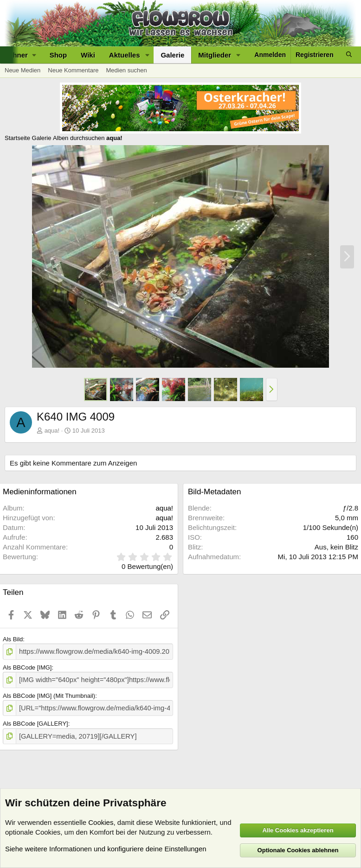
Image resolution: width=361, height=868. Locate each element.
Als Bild (13, 639)
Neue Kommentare (73, 70)
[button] (147, 55)
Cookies (101, 822)
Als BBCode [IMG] (27, 666)
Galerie (172, 55)
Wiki (88, 55)
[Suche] (349, 55)
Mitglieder (215, 55)
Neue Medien (23, 70)
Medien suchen (126, 70)
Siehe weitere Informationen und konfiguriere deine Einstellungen (106, 849)
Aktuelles (125, 55)
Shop (58, 55)
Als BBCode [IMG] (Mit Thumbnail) (49, 693)
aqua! (52, 431)
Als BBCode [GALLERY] (35, 720)
